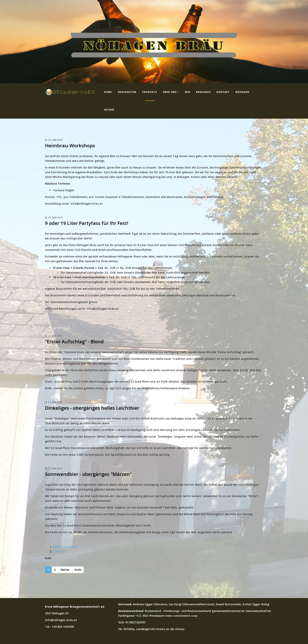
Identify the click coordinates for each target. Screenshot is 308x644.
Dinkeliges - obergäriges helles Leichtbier (92, 408)
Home (108, 92)
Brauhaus (203, 92)
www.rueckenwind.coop (181, 616)
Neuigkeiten (127, 92)
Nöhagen (242, 92)
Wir (187, 92)
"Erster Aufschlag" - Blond (74, 341)
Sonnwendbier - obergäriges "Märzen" (88, 474)
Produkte (150, 92)
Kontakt (223, 92)
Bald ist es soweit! (65, 547)
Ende (78, 570)
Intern (109, 110)
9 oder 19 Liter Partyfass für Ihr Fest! (87, 223)
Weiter (65, 570)
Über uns (170, 92)
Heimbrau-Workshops (70, 145)
